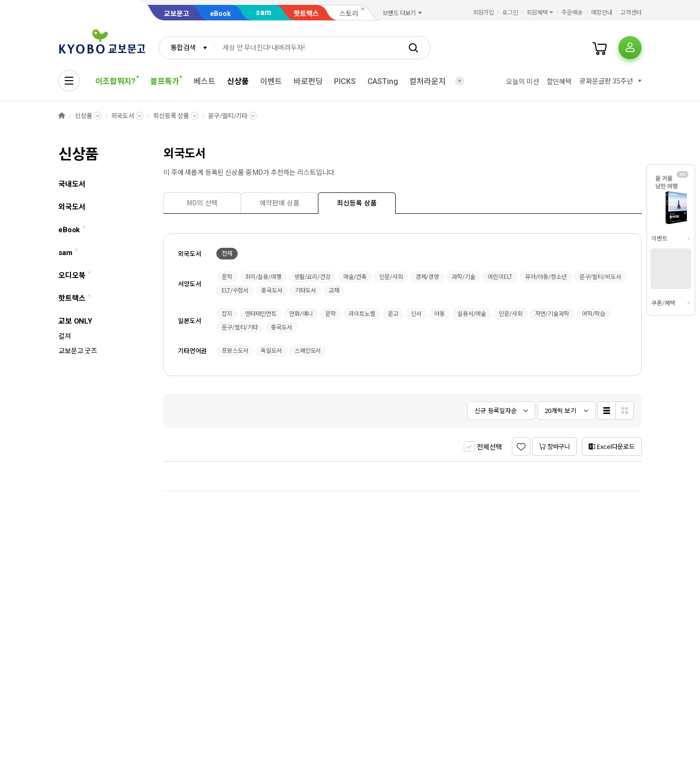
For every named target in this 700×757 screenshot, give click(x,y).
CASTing (383, 81)
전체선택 (489, 447)
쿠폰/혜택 (663, 303)
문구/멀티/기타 (228, 116)
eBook (220, 14)
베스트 (204, 81)
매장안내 (602, 13)
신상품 (238, 81)
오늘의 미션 (522, 82)
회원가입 (484, 13)
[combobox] (187, 48)
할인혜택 (559, 82)
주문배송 (572, 13)
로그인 (510, 13)
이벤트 (271, 81)
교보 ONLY (75, 321)
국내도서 (72, 184)
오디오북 (74, 275)
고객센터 (631, 13)
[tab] (202, 203)
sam (263, 12)
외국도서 (72, 207)
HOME (62, 116)
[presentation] (202, 203)
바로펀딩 (308, 81)
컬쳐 (65, 336)
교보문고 (176, 14)
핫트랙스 (306, 14)
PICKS (345, 81)
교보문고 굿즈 (78, 351)
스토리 (349, 14)
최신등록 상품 (171, 116)
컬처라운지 (427, 81)
